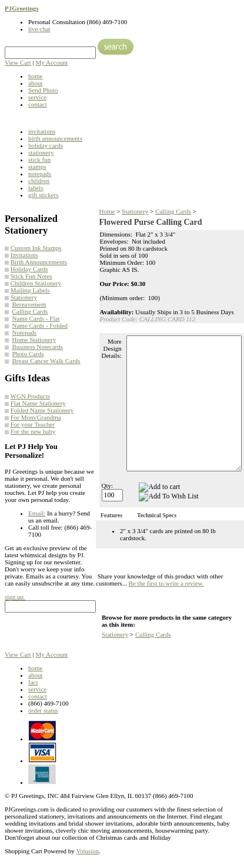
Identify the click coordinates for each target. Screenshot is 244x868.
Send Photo (43, 90)
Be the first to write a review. (166, 583)
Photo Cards (28, 354)
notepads (40, 174)
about (35, 83)
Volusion (87, 851)
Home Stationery (34, 340)
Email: (37, 513)
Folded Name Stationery (42, 410)
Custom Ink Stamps (36, 248)
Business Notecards (38, 347)
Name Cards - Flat (36, 318)
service (37, 97)
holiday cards (46, 145)
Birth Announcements (39, 262)
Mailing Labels (30, 290)
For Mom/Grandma (36, 417)
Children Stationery (36, 283)
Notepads (25, 332)
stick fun (39, 159)
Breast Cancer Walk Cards (46, 361)
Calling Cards (30, 311)
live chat (39, 29)
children (39, 181)
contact (38, 104)
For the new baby (33, 431)
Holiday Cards (29, 269)
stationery (41, 152)
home (35, 76)
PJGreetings (22, 8)
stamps (37, 167)
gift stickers (44, 195)
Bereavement (29, 304)
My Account (52, 62)
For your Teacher (33, 424)
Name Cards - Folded (40, 325)
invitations (42, 131)
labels (36, 188)
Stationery (24, 297)
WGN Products (31, 396)
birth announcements (55, 138)
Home (107, 211)
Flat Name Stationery (38, 403)
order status (43, 710)
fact (33, 682)
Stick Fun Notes (31, 276)
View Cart (18, 62)
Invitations (24, 255)
